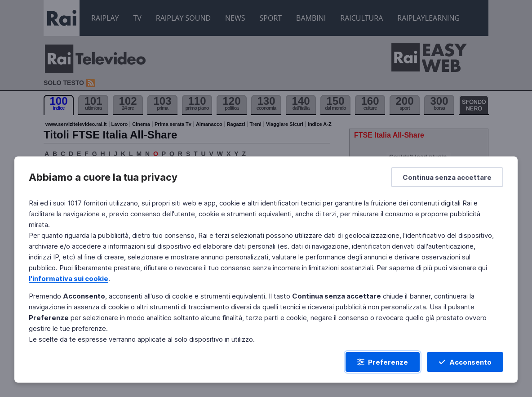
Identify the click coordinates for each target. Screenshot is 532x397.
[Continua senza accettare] (447, 177)
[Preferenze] (383, 362)
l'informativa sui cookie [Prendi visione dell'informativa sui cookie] (69, 279)
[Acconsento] (465, 362)
